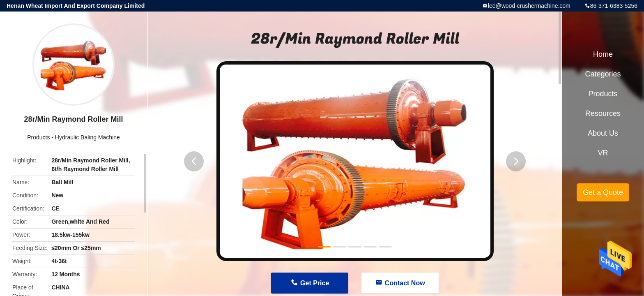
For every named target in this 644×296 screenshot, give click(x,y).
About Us (603, 133)
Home (603, 54)
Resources (603, 113)
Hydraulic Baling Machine (87, 137)
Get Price (315, 283)
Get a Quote (603, 192)
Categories (603, 74)
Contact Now (405, 283)
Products (38, 137)
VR (603, 153)
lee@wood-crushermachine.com (529, 6)
